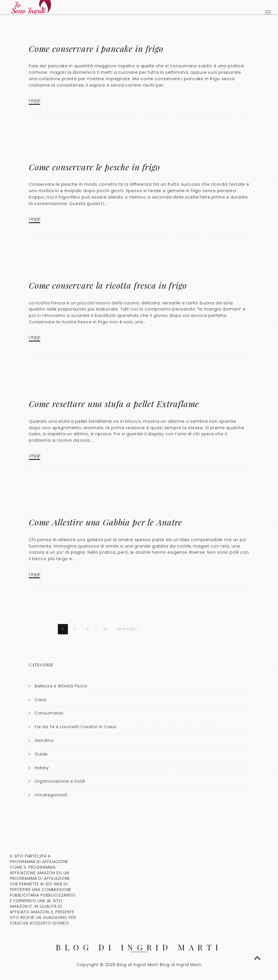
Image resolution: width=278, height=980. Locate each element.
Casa (41, 700)
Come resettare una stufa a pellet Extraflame (114, 404)
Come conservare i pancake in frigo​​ (96, 49)
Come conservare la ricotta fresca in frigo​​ (108, 285)
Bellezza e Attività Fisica (61, 686)
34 (105, 629)
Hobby (42, 768)
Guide (41, 754)
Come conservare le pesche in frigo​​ (94, 167)
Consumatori (49, 713)
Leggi (35, 100)
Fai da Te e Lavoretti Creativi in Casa (75, 727)
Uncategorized (51, 795)
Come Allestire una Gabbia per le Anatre (105, 522)
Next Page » (128, 629)
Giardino (44, 740)
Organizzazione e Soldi (60, 781)
